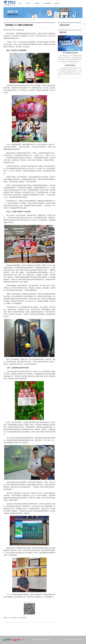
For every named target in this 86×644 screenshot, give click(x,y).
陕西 (19, 618)
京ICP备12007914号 (49, 640)
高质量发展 (23, 618)
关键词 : (15, 618)
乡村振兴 (14, 618)
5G (10, 618)
